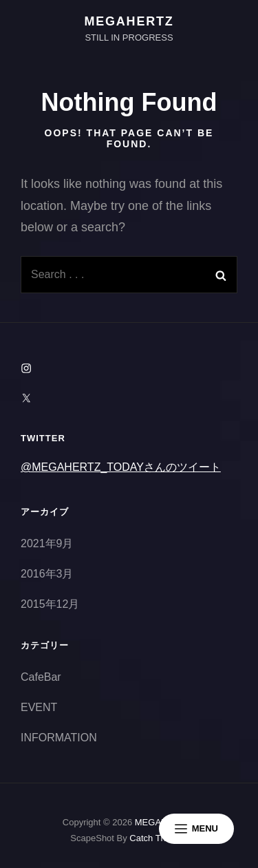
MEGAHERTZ (129, 21)
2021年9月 (47, 543)
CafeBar (41, 677)
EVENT (39, 707)
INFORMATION (59, 738)
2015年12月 (50, 604)
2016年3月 (47, 574)
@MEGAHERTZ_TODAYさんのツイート (121, 467)
